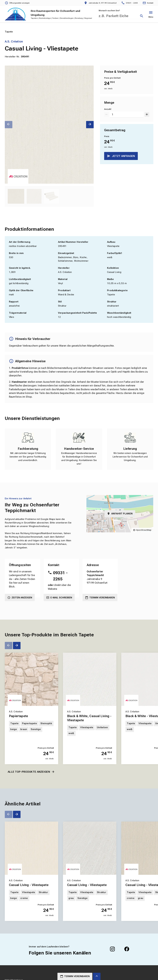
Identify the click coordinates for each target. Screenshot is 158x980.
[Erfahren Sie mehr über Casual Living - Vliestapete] (31, 848)
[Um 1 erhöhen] (147, 115)
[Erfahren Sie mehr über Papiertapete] (31, 679)
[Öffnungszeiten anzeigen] (17, 3)
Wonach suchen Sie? (109, 11)
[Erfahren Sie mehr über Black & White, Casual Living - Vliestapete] (90, 679)
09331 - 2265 (60, 576)
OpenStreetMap (144, 530)
